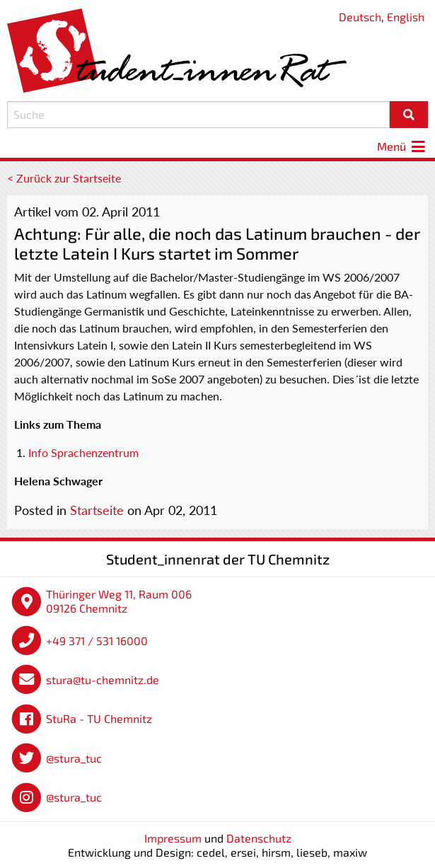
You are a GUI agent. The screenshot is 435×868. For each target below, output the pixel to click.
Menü (402, 146)
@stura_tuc (74, 758)
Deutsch (360, 17)
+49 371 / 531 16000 (97, 641)
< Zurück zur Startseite (64, 178)
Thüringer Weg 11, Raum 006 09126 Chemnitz (119, 601)
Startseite (97, 510)
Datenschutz (259, 838)
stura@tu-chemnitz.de (103, 679)
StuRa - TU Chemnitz (99, 718)
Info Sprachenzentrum (83, 452)
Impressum (173, 838)
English (406, 17)
